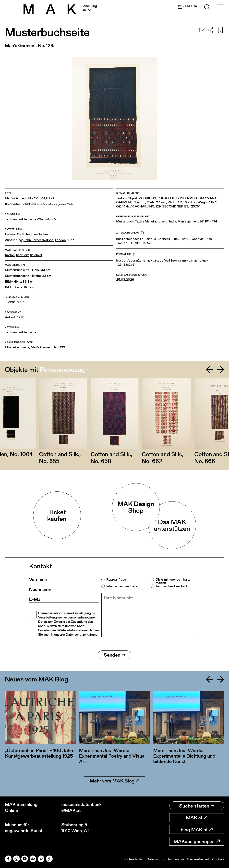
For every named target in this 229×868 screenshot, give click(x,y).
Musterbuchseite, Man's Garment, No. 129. (35, 347)
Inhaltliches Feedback (122, 586)
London (60, 240)
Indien (43, 234)
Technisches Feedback (172, 586)
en (188, 6)
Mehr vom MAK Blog (115, 781)
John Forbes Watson (38, 240)
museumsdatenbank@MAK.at (82, 807)
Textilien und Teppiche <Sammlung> (31, 219)
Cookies (218, 859)
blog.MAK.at (197, 829)
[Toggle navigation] (220, 8)
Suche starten (197, 806)
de (180, 6)
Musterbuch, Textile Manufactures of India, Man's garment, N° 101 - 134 (167, 221)
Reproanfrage (116, 579)
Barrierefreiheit (198, 859)
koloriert (36, 255)
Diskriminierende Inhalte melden (173, 581)
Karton (10, 255)
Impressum (176, 859)
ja (195, 6)
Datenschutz (156, 859)
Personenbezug (62, 369)
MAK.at (197, 818)
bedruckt (22, 255)
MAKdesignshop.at (197, 841)
